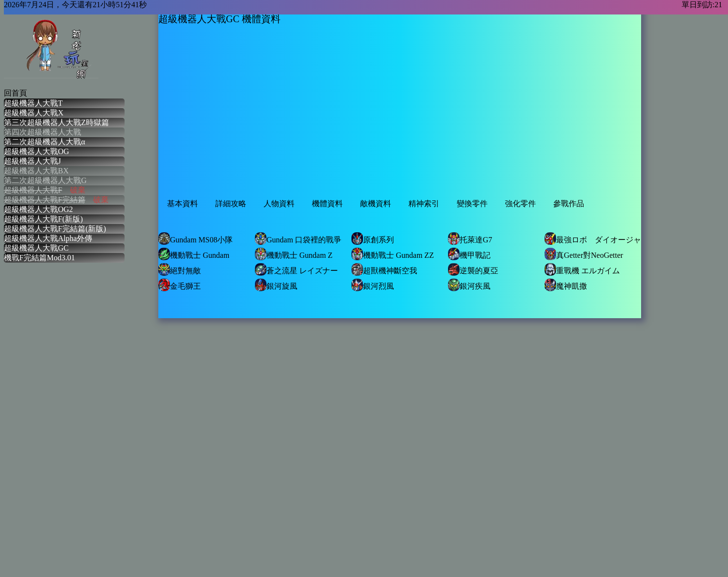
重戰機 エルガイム (582, 269)
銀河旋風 (276, 285)
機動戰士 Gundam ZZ (393, 254)
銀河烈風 (373, 285)
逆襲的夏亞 (473, 269)
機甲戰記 (469, 254)
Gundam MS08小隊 (196, 239)
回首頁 (15, 93)
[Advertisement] (287, 119)
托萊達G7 (470, 239)
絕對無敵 (180, 269)
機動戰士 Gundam (194, 254)
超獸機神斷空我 (384, 269)
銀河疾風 (469, 285)
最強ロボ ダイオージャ (593, 239)
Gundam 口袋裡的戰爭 (298, 239)
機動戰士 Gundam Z (294, 254)
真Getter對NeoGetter (584, 254)
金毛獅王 (180, 285)
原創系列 (373, 239)
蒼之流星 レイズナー (296, 269)
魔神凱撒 (566, 285)
